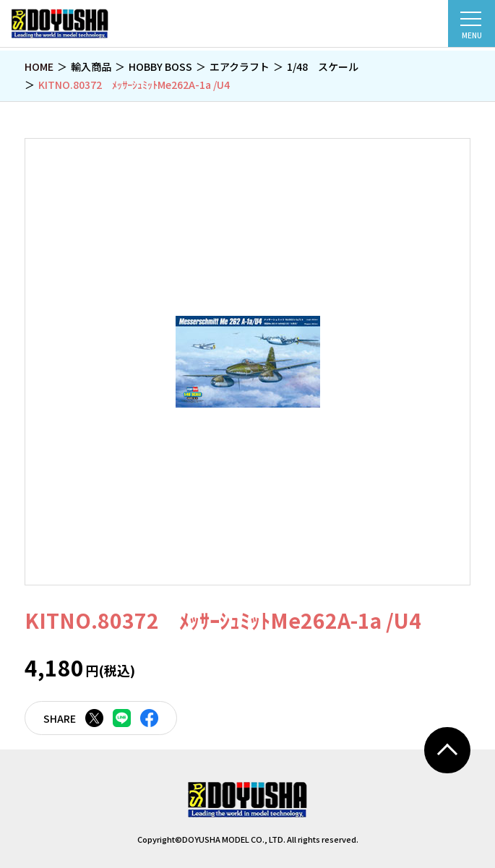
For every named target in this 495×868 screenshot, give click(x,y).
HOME (39, 66)
